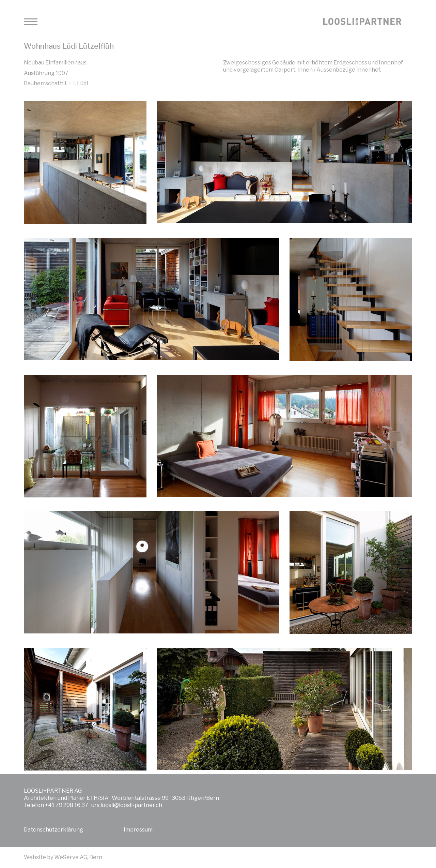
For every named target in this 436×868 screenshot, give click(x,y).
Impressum (138, 830)
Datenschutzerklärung (53, 830)
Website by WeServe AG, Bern (63, 857)
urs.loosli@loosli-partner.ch (127, 805)
